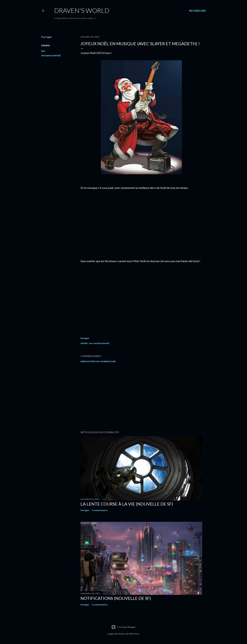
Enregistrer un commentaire (98, 361)
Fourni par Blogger (123, 627)
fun (43, 51)
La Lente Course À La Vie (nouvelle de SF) (127, 504)
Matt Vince (134, 634)
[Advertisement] (141, 397)
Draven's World (82, 10)
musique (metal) (51, 55)
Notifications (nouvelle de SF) (116, 598)
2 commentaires (100, 605)
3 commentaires (100, 510)
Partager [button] (47, 37)
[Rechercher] (197, 11)
